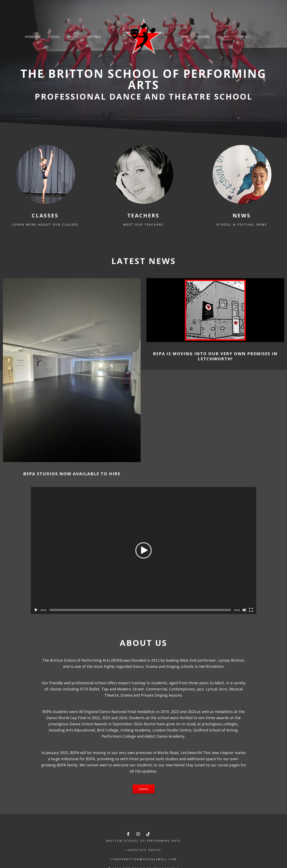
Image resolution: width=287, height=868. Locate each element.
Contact (243, 37)
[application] (143, 551)
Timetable (92, 37)
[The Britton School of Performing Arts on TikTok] (148, 834)
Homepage (33, 37)
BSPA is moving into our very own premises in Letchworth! (215, 356)
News (184, 37)
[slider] (140, 610)
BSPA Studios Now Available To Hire (72, 474)
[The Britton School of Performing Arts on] (158, 834)
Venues (72, 37)
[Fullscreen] (251, 610)
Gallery (223, 37)
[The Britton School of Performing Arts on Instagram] (139, 834)
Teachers (203, 37)
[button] (143, 550)
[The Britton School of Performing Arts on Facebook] (129, 834)
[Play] (36, 610)
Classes (54, 37)
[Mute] (244, 610)
